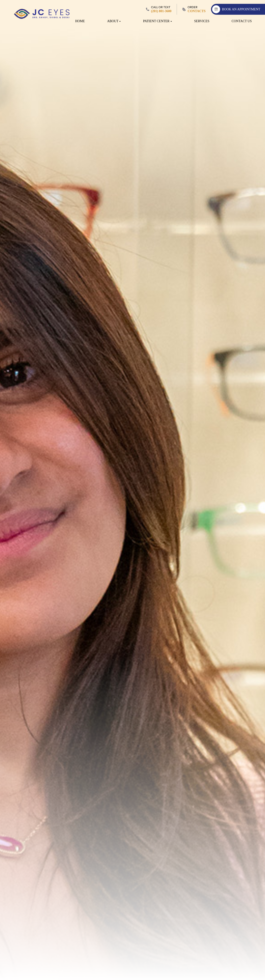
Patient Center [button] (157, 21)
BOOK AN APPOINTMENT (236, 9)
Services (202, 21)
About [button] (114, 21)
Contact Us (242, 21)
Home (80, 21)
